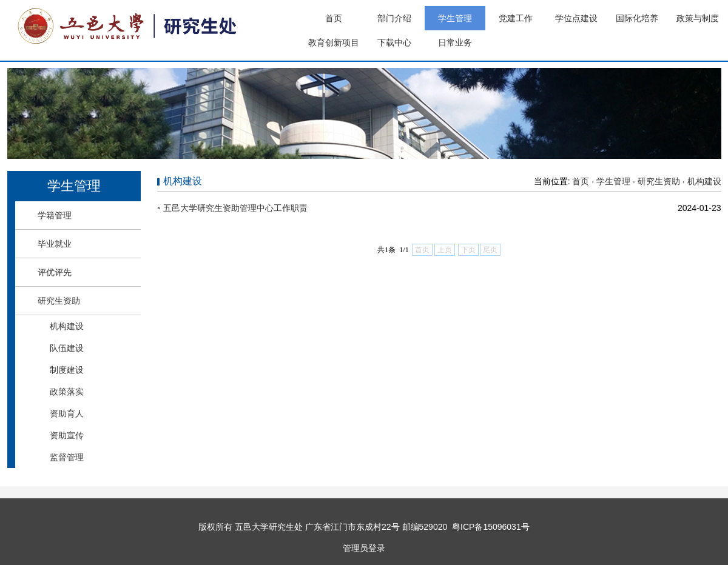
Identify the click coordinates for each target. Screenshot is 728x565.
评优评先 (55, 272)
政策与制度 (698, 18)
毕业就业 (55, 244)
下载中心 (394, 42)
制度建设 (67, 370)
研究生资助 (59, 301)
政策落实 (67, 392)
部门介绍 (394, 18)
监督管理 (67, 457)
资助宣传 (67, 435)
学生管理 (455, 18)
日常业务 (455, 42)
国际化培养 (637, 18)
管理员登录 (364, 548)
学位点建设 (576, 18)
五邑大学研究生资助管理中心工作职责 (235, 208)
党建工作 (516, 18)
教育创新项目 (334, 42)
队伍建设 (67, 348)
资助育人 (67, 413)
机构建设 (67, 326)
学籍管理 (55, 215)
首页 (334, 18)
